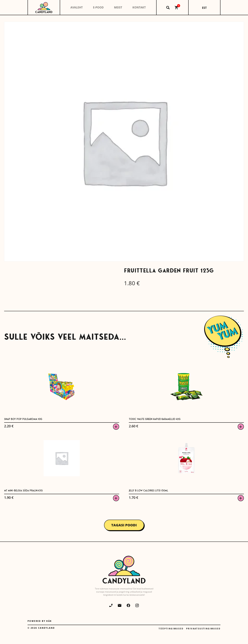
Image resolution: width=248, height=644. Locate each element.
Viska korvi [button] (116, 427)
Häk (49, 621)
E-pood (98, 7)
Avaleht (77, 7)
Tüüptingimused (171, 629)
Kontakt (139, 7)
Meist (118, 7)
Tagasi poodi (124, 525)
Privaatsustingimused (203, 629)
